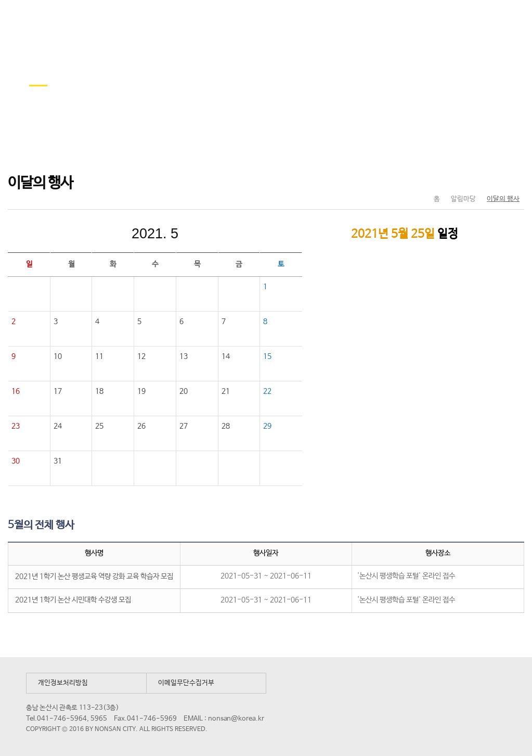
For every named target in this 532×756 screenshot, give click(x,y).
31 (59, 461)
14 (226, 356)
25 (99, 426)
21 (226, 391)
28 (226, 426)
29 (267, 426)
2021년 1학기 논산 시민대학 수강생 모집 (73, 600)
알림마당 (463, 199)
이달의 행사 (503, 199)
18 (99, 391)
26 (141, 426)
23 (16, 426)
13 (184, 356)
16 (16, 391)
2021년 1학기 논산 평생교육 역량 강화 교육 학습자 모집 (94, 576)
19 (141, 391)
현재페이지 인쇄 (512, 177)
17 (58, 391)
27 (184, 426)
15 (267, 356)
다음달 (225, 234)
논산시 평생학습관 (84, 20)
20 (184, 391)
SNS (490, 177)
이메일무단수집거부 (186, 683)
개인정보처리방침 (63, 683)
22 (267, 391)
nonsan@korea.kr (236, 719)
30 (16, 461)
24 (58, 426)
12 (141, 356)
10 (58, 356)
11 (99, 356)
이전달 (85, 234)
